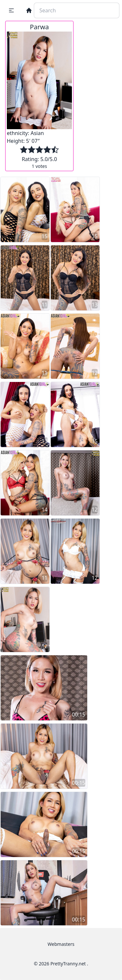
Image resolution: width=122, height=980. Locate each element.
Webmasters (61, 944)
